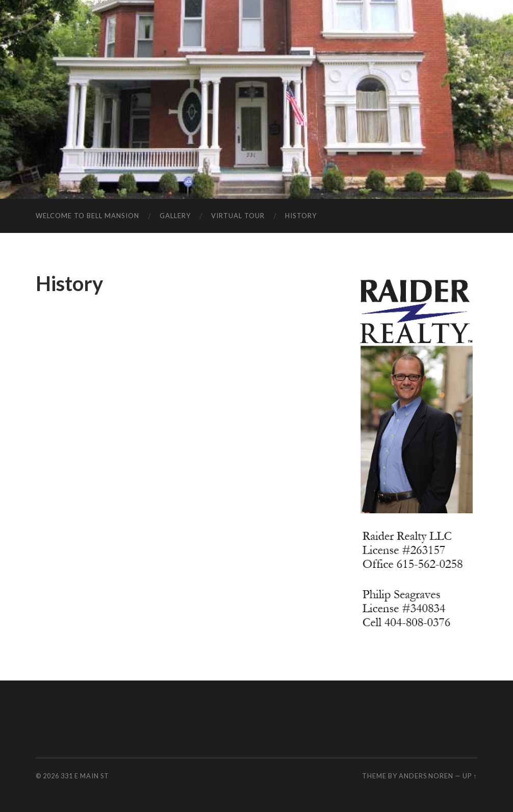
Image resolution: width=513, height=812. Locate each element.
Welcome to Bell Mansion (87, 216)
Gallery (175, 216)
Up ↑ (470, 776)
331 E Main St (85, 776)
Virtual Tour (238, 216)
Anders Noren (426, 776)
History (301, 216)
